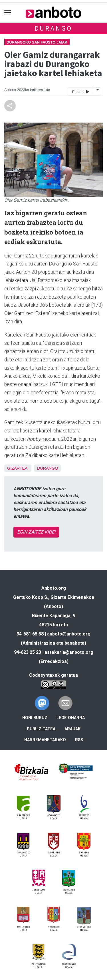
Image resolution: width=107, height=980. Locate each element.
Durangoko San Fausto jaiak (37, 42)
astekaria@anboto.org (69, 652)
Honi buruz (35, 718)
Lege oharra (71, 718)
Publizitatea (41, 729)
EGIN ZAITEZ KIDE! (36, 532)
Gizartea (17, 468)
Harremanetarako (45, 740)
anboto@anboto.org (69, 634)
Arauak (72, 729)
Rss (79, 740)
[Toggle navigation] (8, 12)
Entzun (80, 91)
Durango (54, 28)
